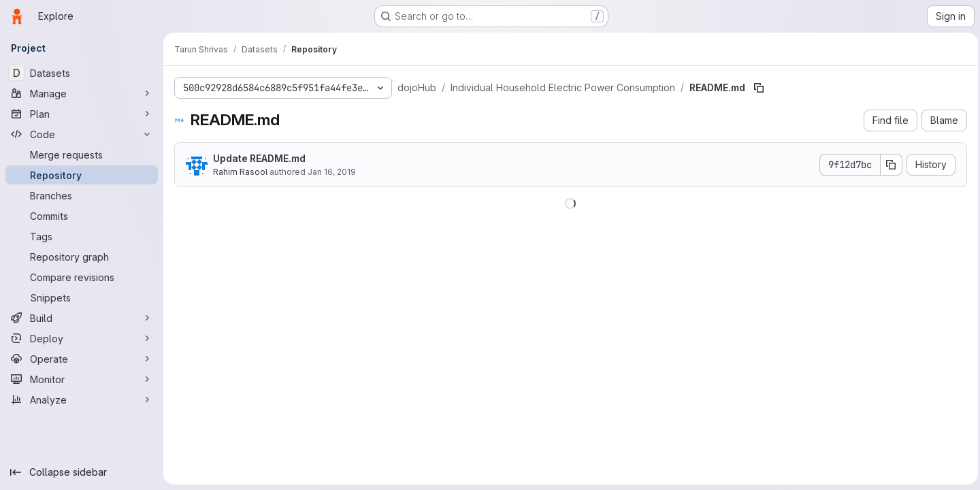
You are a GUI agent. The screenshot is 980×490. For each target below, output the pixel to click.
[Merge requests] (82, 154)
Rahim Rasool (240, 172)
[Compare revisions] (82, 277)
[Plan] (82, 114)
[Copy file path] (759, 88)
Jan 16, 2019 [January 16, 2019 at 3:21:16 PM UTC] (332, 172)
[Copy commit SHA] (888, 165)
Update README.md (259, 158)
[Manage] (82, 93)
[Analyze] (82, 399)
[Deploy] (82, 338)
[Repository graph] (82, 257)
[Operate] (82, 359)
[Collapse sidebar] (82, 472)
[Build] (82, 318)
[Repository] (82, 175)
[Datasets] (82, 73)
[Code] (82, 134)
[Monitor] (82, 379)
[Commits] (82, 216)
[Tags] (82, 236)
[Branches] (82, 195)
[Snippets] (82, 297)
